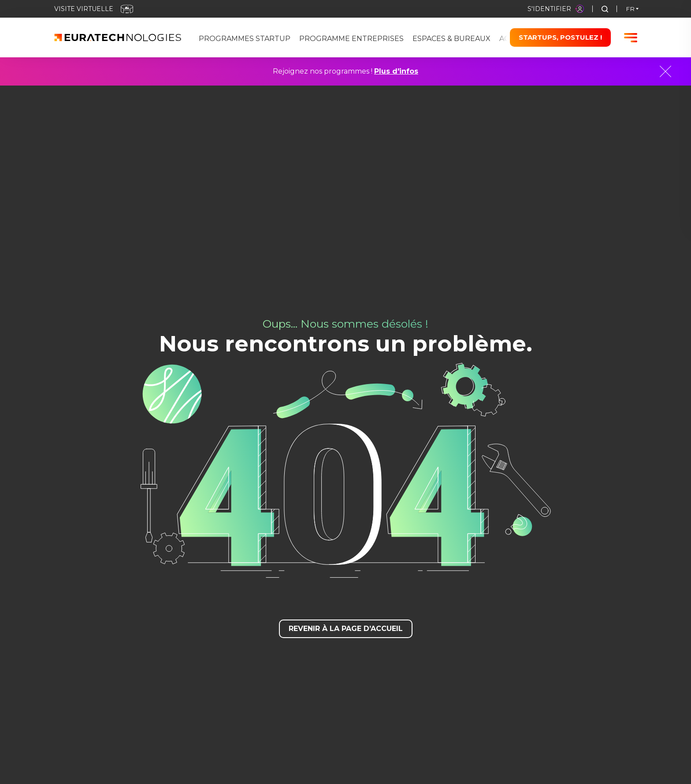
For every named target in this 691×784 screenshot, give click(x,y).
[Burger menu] (631, 38)
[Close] (665, 71)
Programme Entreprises (351, 39)
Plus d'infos (396, 71)
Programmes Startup (245, 39)
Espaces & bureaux (451, 39)
